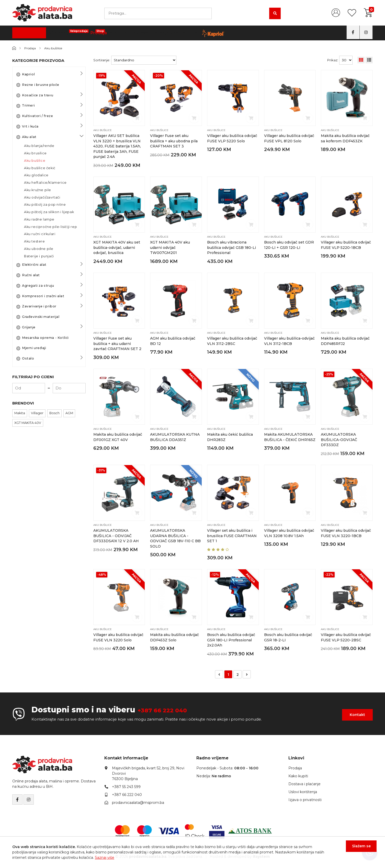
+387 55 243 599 (126, 785)
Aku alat (26, 137)
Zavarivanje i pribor (36, 306)
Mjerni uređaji (31, 348)
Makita (20, 413)
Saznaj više (105, 858)
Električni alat (31, 265)
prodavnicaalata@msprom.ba (138, 801)
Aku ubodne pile (39, 249)
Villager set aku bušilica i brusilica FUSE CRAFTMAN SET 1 (232, 535)
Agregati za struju (35, 286)
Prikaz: (333, 60)
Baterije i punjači (39, 256)
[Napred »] (247, 673)
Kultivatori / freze (35, 116)
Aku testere (35, 241)
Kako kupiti (164, 33)
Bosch (54, 413)
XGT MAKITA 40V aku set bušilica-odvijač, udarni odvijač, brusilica (117, 247)
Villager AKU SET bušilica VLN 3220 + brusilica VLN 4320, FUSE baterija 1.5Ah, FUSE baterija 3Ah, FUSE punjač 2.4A (117, 146)
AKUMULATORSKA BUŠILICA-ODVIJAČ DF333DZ (339, 439)
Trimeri (26, 106)
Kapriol (26, 74)
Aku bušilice (56, 48)
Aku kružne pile (38, 190)
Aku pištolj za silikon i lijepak (49, 212)
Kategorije (30, 33)
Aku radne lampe (39, 219)
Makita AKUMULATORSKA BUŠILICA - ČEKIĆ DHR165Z (289, 439)
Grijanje (26, 327)
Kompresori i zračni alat (40, 296)
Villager (37, 413)
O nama (231, 33)
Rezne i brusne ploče (38, 85)
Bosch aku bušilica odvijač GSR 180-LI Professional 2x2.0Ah (231, 639)
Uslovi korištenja (303, 790)
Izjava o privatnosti (305, 798)
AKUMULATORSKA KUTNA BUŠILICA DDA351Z (168, 439)
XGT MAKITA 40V (28, 423)
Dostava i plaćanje (199, 33)
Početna (84, 33)
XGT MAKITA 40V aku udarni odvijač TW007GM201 (170, 247)
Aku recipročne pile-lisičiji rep (50, 227)
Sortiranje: (102, 60)
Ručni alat (28, 275)
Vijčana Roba (112, 31)
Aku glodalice (36, 175)
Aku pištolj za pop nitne (45, 205)
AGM (69, 413)
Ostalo (25, 358)
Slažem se (358, 850)
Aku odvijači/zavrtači (42, 197)
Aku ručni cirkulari (40, 234)
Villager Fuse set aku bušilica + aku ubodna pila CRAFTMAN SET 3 (174, 141)
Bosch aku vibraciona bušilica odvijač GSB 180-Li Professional (231, 247)
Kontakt (253, 33)
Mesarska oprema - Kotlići (43, 338)
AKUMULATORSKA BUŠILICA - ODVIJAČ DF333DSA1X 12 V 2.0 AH (116, 535)
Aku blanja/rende (39, 146)
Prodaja (139, 31)
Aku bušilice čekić (40, 168)
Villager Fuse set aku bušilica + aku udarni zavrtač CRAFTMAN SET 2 (118, 343)
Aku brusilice (35, 153)
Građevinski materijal (38, 317)
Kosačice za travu (35, 95)
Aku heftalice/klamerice (45, 183)
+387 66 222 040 (171, 708)
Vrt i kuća (27, 126)
